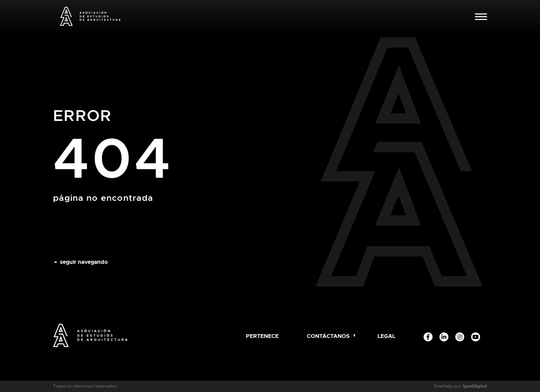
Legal (386, 336)
